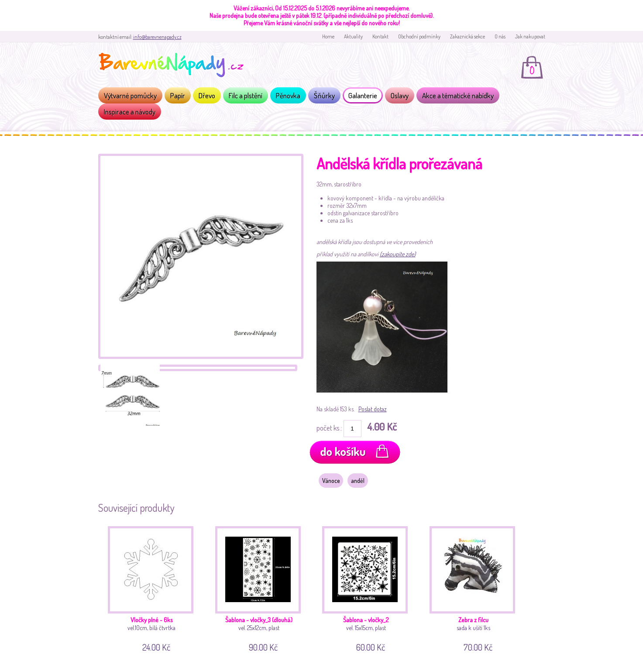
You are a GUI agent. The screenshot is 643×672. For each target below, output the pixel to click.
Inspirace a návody (130, 112)
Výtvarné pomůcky (130, 95)
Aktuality (353, 36)
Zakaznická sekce (468, 36)
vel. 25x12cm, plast (261, 588)
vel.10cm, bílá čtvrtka (154, 588)
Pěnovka (288, 95)
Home (328, 36)
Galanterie (363, 95)
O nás (500, 36)
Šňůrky (324, 95)
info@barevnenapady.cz (157, 37)
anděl (358, 481)
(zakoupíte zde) (398, 254)
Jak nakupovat (530, 36)
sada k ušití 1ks (476, 588)
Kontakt (380, 36)
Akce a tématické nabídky (458, 95)
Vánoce (331, 481)
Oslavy (400, 95)
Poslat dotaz (373, 409)
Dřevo (207, 95)
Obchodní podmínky (419, 36)
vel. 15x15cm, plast (368, 588)
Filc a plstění (246, 95)
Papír (178, 95)
